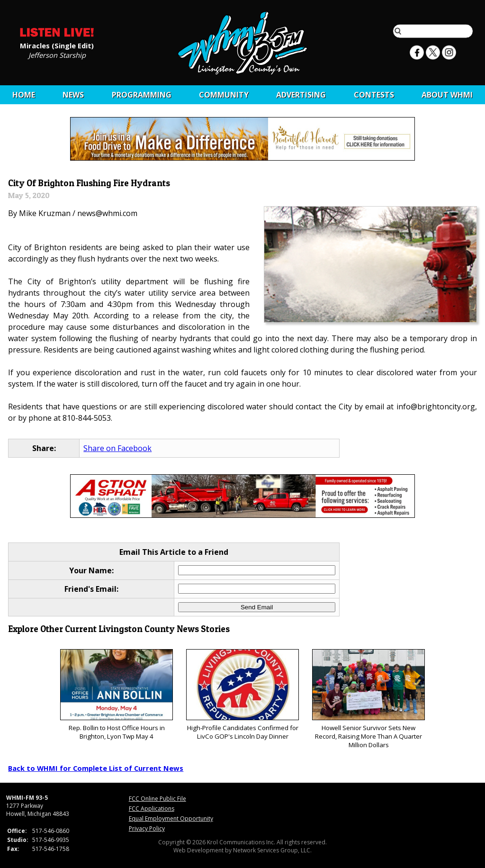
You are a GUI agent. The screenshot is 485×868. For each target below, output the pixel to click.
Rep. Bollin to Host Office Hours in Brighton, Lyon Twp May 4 (116, 695)
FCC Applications (152, 809)
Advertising (301, 95)
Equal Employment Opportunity (171, 818)
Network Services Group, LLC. (272, 850)
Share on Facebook (117, 448)
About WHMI (447, 95)
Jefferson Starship (57, 54)
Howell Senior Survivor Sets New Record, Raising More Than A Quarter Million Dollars (368, 699)
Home (24, 95)
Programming (142, 95)
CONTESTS (374, 95)
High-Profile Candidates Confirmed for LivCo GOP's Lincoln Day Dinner (242, 695)
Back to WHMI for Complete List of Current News (96, 768)
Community (224, 95)
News (73, 95)
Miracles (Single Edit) (57, 45)
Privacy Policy (147, 828)
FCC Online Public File (157, 799)
